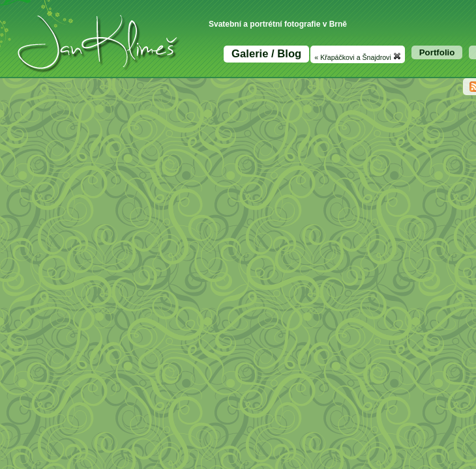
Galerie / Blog (266, 54)
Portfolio (437, 52)
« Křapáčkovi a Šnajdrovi (357, 57)
